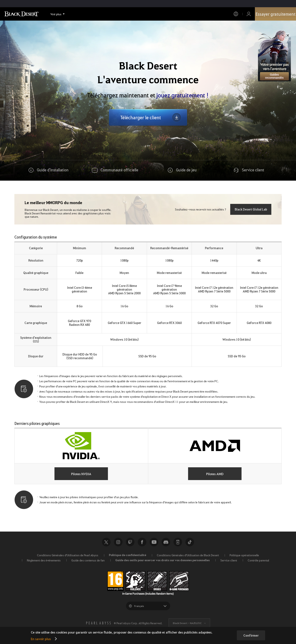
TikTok (190, 542)
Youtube (154, 542)
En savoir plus (41, 639)
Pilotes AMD (215, 474)
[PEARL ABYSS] (98, 623)
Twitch (130, 542)
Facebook (142, 542)
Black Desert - (187, 623)
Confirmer (251, 635)
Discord (166, 542)
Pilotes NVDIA (81, 474)
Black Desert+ (178, 542)
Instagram (118, 542)
